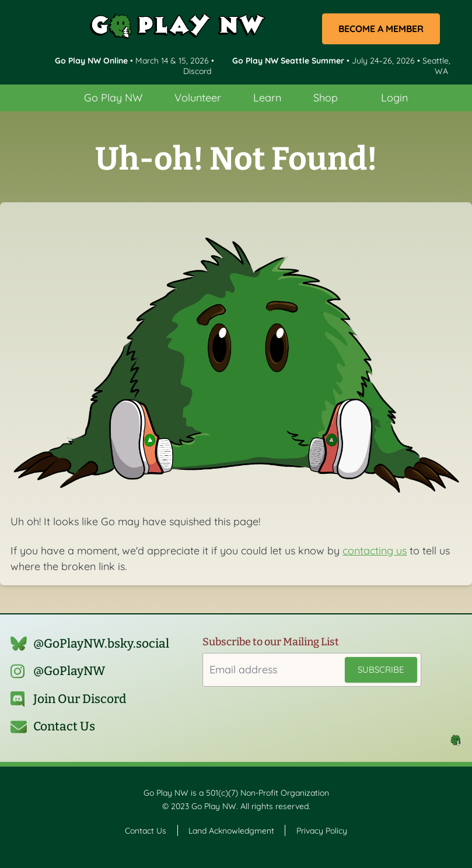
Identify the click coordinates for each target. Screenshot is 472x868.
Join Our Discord (80, 699)
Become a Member (381, 29)
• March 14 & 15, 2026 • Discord (134, 65)
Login (394, 98)
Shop (326, 98)
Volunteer (198, 98)
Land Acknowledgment (231, 830)
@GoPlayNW (69, 671)
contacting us (375, 551)
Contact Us (64, 726)
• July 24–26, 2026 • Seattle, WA (341, 65)
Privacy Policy (322, 830)
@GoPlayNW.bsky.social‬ (101, 644)
